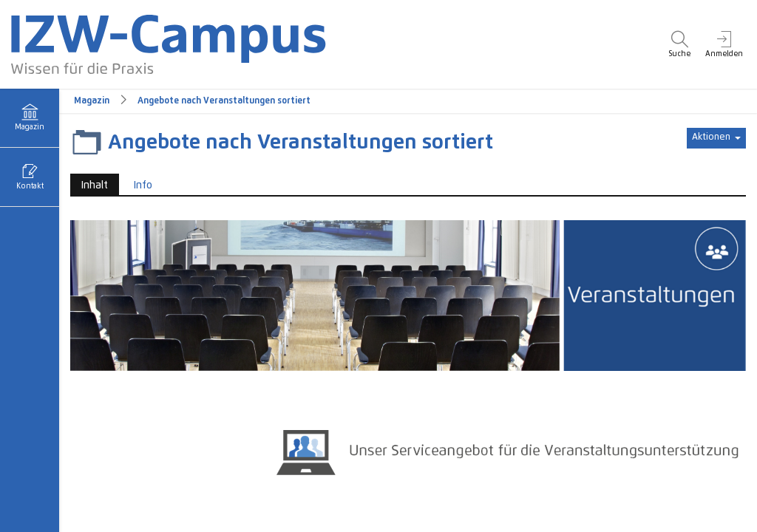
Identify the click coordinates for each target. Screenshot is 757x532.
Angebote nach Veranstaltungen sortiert (224, 101)
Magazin (92, 101)
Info (143, 185)
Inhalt (89, 184)
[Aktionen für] (716, 138)
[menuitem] (679, 44)
